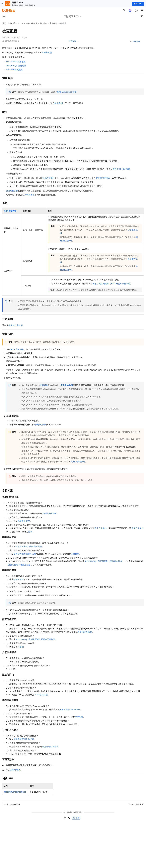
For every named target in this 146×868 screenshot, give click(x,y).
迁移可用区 (19, 579)
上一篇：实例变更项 (11, 804)
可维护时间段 (40, 425)
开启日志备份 (101, 528)
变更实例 (53, 23)
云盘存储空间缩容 (50, 746)
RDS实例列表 (17, 349)
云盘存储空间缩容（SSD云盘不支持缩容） (112, 284)
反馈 (76, 818)
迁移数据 (75, 554)
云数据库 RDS (14, 23)
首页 (4, 23)
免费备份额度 (24, 521)
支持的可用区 (48, 178)
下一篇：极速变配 (136, 804)
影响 (22, 647)
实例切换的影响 (78, 462)
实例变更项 (47, 52)
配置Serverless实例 (67, 92)
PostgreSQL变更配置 (16, 66)
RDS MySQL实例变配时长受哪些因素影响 (36, 639)
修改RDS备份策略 (121, 169)
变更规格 (44, 385)
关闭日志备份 (137, 528)
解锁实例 (59, 103)
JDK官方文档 (41, 695)
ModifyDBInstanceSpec (15, 792)
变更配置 (79, 717)
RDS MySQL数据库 (30, 23)
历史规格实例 (12, 191)
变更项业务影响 (85, 632)
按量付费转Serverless (70, 710)
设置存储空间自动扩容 (24, 739)
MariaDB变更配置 (14, 70)
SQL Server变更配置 (16, 62)
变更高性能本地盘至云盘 (25, 554)
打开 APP (138, 4)
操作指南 (43, 23)
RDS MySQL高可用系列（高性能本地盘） (105, 561)
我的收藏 (137, 41)
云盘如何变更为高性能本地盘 (29, 546)
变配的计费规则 (16, 325)
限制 (30, 532)
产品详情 (72, 41)
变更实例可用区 (103, 178)
